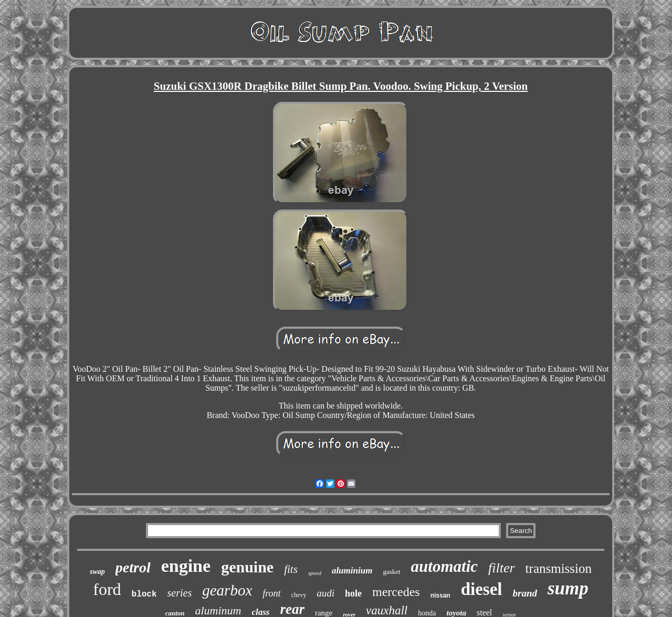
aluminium (352, 571)
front (271, 593)
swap (97, 572)
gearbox (227, 590)
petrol (133, 567)
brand (525, 593)
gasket (391, 572)
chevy (299, 595)
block (144, 594)
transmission (559, 568)
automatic (444, 566)
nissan (440, 595)
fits (291, 569)
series (180, 593)
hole (353, 593)
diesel (482, 589)
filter (502, 568)
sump (568, 588)
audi (325, 593)
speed (315, 573)
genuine (247, 567)
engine (186, 566)
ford (107, 589)
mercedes (396, 592)
